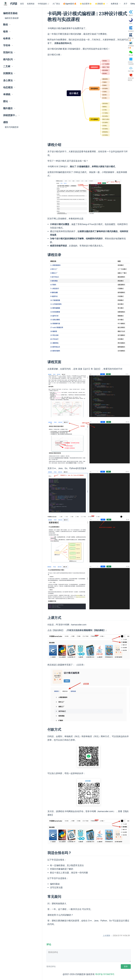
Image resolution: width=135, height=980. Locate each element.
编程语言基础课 (12, 18)
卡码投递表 (43, 4)
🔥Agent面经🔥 (70, 4)
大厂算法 (56, 4)
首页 (22, 4)
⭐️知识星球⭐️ (86, 4)
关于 (126, 4)
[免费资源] (116, 4)
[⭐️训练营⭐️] (101, 4)
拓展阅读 (31, 4)
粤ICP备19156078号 (105, 974)
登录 (126, 966)
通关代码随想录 (12, 127)
